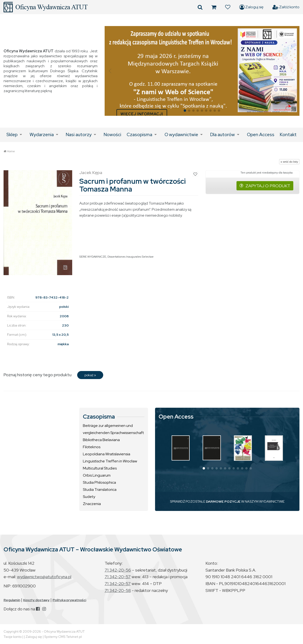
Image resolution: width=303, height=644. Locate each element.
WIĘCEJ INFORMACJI (142, 114)
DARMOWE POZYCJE (223, 501)
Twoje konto (13, 637)
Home (11, 151)
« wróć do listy (289, 162)
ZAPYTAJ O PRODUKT (265, 186)
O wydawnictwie (181, 135)
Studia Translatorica (100, 490)
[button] (110, 71)
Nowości (112, 135)
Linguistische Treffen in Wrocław (110, 461)
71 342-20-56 (118, 570)
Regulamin (12, 600)
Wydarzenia (42, 135)
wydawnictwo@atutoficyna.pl (44, 577)
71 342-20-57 (118, 577)
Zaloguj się (251, 7)
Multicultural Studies (100, 468)
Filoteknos (92, 447)
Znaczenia (92, 504)
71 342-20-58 (118, 590)
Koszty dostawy (36, 600)
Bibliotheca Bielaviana (101, 440)
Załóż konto (286, 7)
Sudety (89, 497)
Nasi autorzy (79, 135)
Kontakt (288, 135)
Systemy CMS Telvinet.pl (63, 637)
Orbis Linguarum (97, 475)
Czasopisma (139, 135)
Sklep (12, 135)
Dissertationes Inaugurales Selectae (131, 257)
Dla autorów (223, 135)
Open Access (261, 135)
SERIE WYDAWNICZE (93, 257)
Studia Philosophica (99, 482)
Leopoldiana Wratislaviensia (107, 454)
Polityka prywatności (69, 600)
